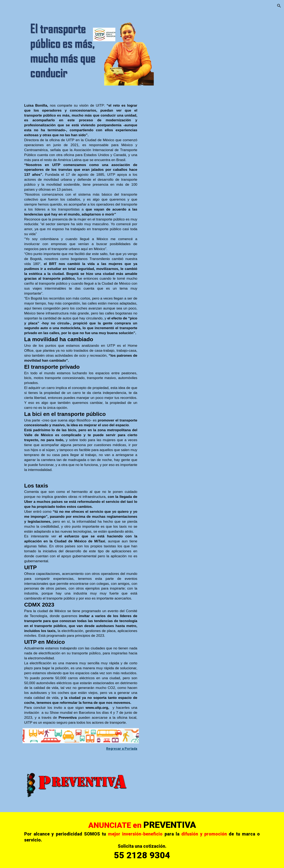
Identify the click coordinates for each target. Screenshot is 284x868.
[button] (279, 6)
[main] (81, 290)
